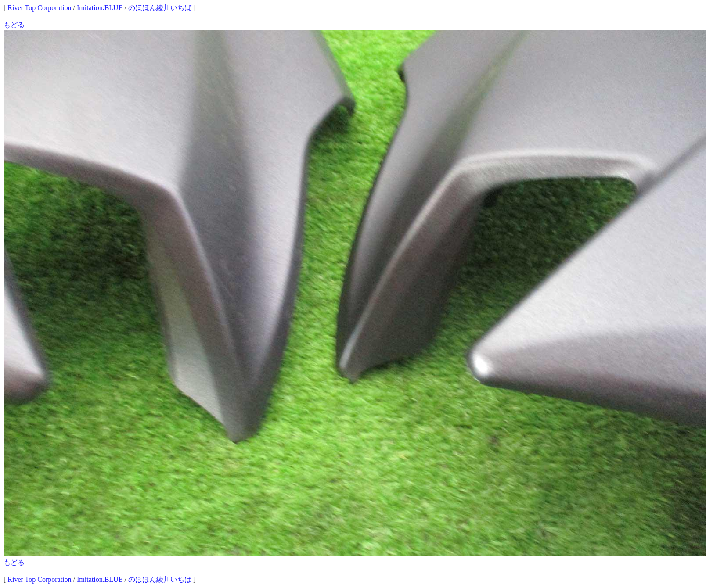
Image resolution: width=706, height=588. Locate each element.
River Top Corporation (39, 8)
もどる (14, 25)
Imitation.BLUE (100, 8)
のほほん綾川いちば (160, 8)
